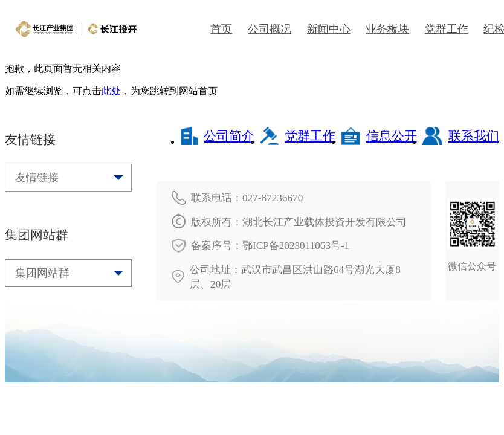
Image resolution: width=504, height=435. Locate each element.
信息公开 (379, 136)
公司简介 (218, 136)
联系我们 (461, 136)
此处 (111, 91)
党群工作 (298, 136)
